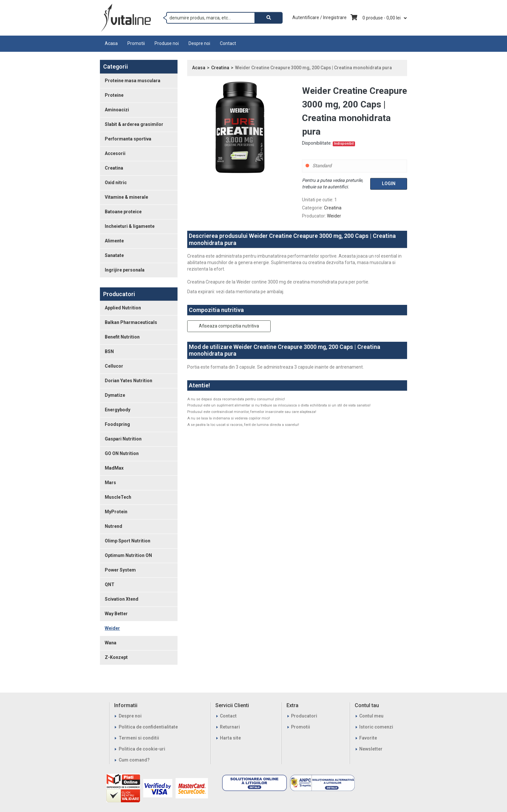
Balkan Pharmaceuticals (131, 322)
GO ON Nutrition (122, 453)
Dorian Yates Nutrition (129, 381)
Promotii (136, 43)
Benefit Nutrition (122, 337)
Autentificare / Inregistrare (319, 17)
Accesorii (115, 153)
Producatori (304, 716)
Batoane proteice (123, 212)
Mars (110, 483)
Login (389, 184)
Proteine (114, 95)
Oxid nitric (116, 183)
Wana (111, 643)
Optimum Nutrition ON (128, 555)
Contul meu (371, 716)
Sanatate (114, 255)
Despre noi (199, 43)
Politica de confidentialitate (148, 727)
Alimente (114, 241)
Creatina (114, 168)
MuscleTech (118, 497)
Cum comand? (134, 760)
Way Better (116, 614)
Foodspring (117, 424)
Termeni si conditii (139, 738)
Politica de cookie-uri (142, 749)
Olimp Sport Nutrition (128, 541)
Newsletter (371, 749)
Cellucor (114, 366)
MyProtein (116, 512)
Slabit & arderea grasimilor (134, 124)
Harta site (230, 738)
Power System (120, 570)
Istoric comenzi (376, 727)
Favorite (368, 738)
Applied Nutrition (123, 308)
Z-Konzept (116, 657)
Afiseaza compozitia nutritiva (229, 326)
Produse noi (167, 43)
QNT (110, 584)
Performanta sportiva (128, 139)
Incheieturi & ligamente (130, 226)
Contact (228, 43)
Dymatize (115, 395)
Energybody (118, 410)
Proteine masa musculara (133, 81)
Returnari (230, 727)
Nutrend (113, 526)
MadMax (114, 468)
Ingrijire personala (125, 270)
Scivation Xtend (122, 599)
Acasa (111, 43)
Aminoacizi (117, 110)
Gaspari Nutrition (123, 439)
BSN (109, 351)
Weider (112, 628)
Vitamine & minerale (126, 197)
